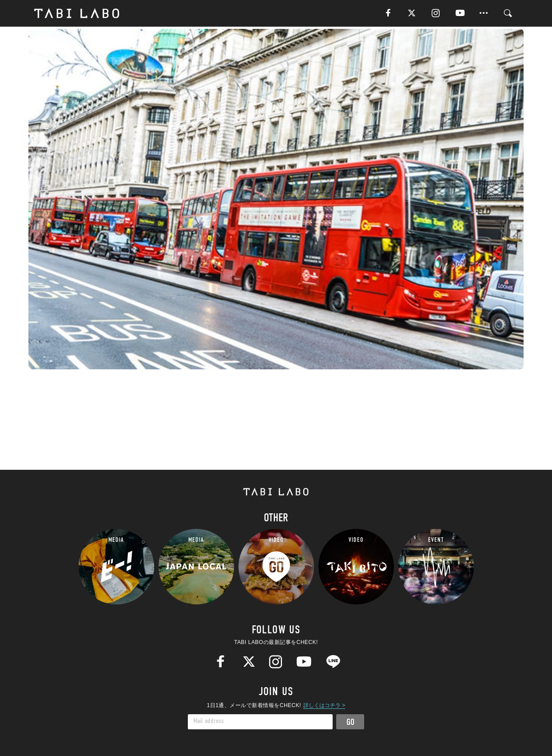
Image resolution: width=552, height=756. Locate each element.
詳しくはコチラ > (324, 705)
